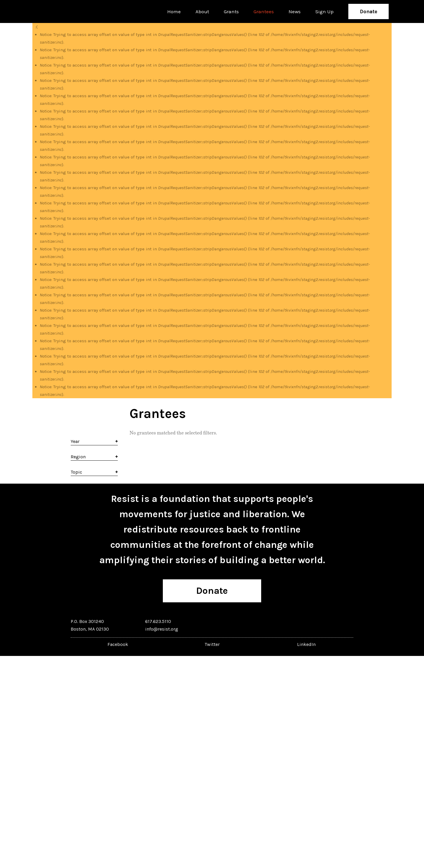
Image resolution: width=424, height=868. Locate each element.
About (202, 11)
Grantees (264, 11)
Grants (231, 11)
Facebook (118, 644)
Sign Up (324, 11)
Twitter (212, 644)
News (295, 11)
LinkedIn (306, 644)
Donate (368, 11)
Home (174, 11)
